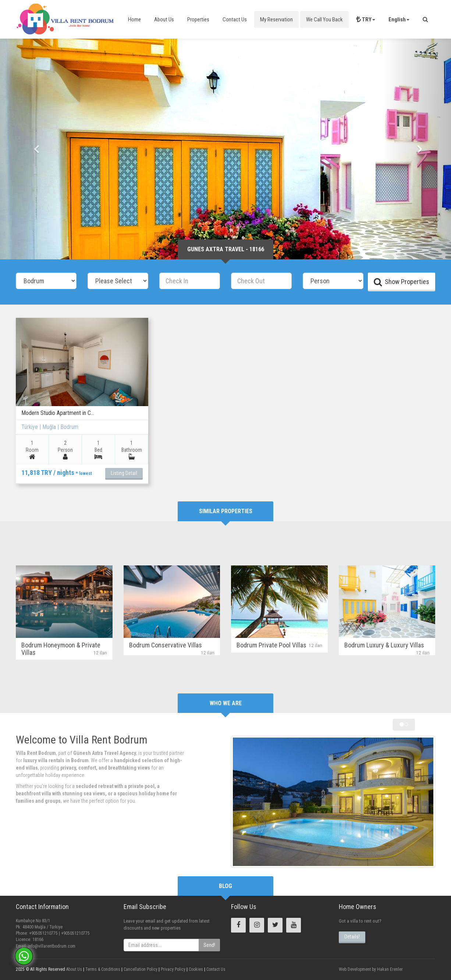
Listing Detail (124, 473)
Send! (209, 945)
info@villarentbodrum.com (52, 946)
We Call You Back (324, 19)
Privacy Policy (173, 969)
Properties (198, 19)
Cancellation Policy (140, 969)
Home (134, 19)
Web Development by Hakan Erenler (371, 969)
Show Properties (402, 282)
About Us (164, 19)
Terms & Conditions (102, 969)
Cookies (195, 969)
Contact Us (235, 19)
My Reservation (276, 19)
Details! (352, 937)
